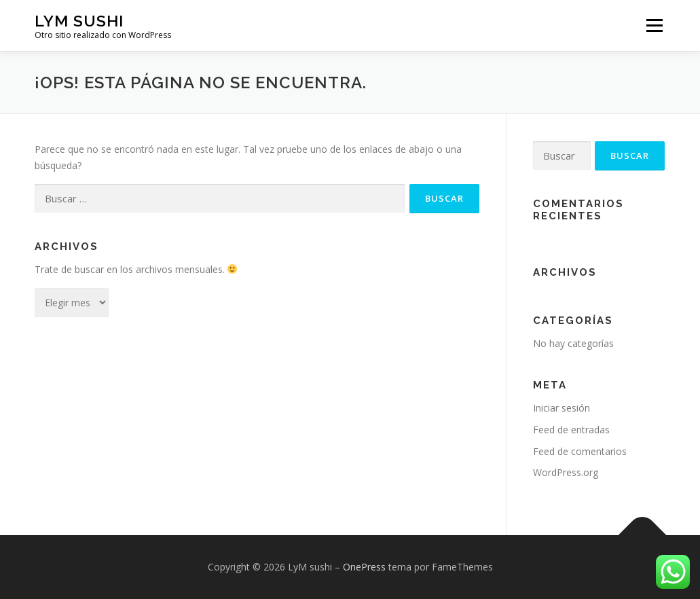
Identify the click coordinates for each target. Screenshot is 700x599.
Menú (654, 25)
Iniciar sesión (561, 408)
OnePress (364, 567)
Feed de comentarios (580, 451)
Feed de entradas (571, 430)
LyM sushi (79, 21)
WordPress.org (566, 472)
